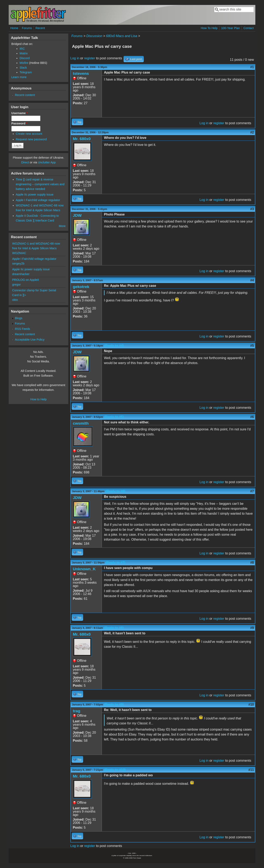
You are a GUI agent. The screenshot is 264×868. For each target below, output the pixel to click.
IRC (22, 49)
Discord (25, 58)
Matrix (24, 53)
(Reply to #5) (114, 417)
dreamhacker (21, 274)
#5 (252, 346)
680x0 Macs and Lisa (122, 36)
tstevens (81, 73)
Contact (249, 28)
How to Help (38, 399)
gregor (16, 285)
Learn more (19, 77)
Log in (75, 58)
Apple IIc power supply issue (35, 194)
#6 (252, 417)
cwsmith (81, 423)
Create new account (29, 134)
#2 (252, 132)
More (62, 226)
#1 (252, 67)
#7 (252, 491)
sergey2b (18, 264)
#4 (252, 280)
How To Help (209, 28)
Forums (27, 28)
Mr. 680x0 (82, 139)
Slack (23, 68)
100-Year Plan (230, 28)
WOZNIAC (19, 253)
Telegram (26, 72)
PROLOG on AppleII (26, 280)
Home (14, 28)
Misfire (24, 63)
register (90, 58)
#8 (252, 563)
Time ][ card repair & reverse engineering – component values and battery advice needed (40, 184)
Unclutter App (47, 162)
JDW (77, 215)
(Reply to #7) (115, 563)
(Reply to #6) (115, 491)
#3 (252, 209)
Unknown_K (84, 569)
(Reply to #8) (114, 628)
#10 (251, 705)
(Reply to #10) (115, 770)
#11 (251, 770)
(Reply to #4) (114, 346)
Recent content (25, 95)
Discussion (94, 36)
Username (19, 113)
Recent (40, 28)
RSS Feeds (22, 329)
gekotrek (81, 287)
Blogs (19, 318)
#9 (252, 628)
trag (77, 711)
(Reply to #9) (114, 705)
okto (15, 300)
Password (19, 123)
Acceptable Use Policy (30, 340)
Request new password (31, 139)
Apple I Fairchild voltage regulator (38, 200)
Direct (25, 162)
